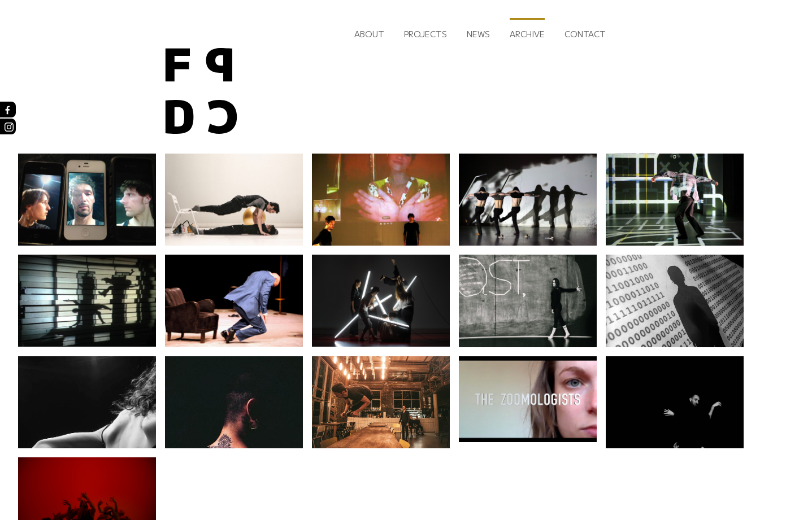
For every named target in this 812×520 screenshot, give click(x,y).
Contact (585, 34)
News (478, 34)
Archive (527, 34)
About (369, 34)
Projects (425, 34)
